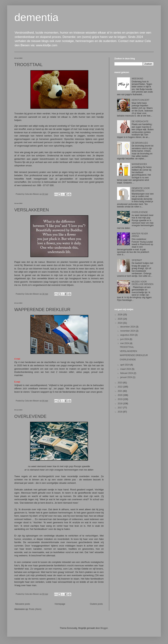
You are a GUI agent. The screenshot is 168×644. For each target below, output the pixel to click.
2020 (120, 395)
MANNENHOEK (139, 164)
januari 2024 (126, 377)
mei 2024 (125, 343)
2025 (120, 319)
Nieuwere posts (23, 604)
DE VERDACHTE (140, 121)
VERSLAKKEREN (32, 210)
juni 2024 (125, 339)
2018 (120, 404)
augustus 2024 (128, 335)
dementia (36, 17)
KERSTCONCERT (141, 100)
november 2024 (128, 331)
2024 (120, 323)
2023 (120, 383)
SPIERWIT (137, 260)
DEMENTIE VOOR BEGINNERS (141, 190)
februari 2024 (127, 373)
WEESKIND (137, 79)
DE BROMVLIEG (140, 143)
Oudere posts (96, 604)
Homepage (60, 604)
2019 (120, 399)
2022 (120, 387)
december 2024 (128, 327)
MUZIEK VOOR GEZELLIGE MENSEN (143, 283)
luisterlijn (36, 182)
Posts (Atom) (35, 609)
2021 (120, 391)
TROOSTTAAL (28, 65)
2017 (120, 408)
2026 (120, 315)
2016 (120, 412)
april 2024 (125, 365)
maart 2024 (126, 369)
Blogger (104, 628)
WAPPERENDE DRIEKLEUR (42, 309)
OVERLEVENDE (30, 416)
